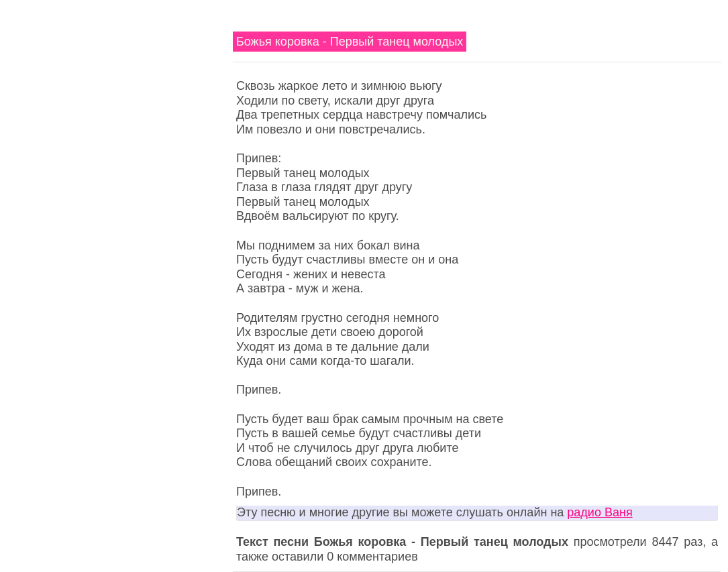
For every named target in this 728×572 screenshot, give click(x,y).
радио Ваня (600, 512)
